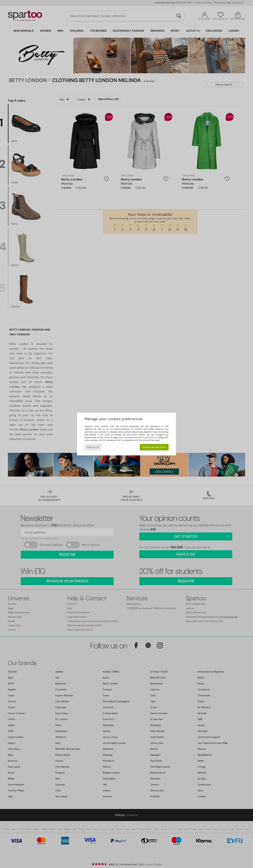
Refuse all (93, 447)
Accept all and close (154, 447)
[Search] (179, 16)
